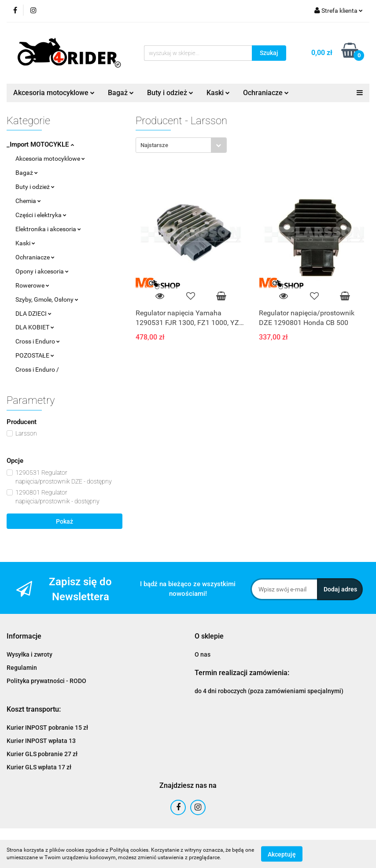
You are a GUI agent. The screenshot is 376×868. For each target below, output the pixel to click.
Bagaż (121, 93)
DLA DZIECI (33, 314)
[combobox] (181, 145)
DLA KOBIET (35, 327)
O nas (203, 654)
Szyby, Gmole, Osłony (47, 299)
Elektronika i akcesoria (48, 229)
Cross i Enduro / (37, 369)
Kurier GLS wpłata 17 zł (39, 767)
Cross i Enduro (38, 341)
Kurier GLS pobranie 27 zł (42, 754)
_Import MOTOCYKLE (40, 144)
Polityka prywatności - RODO (46, 681)
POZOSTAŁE (35, 355)
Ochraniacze (266, 93)
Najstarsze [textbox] (154, 145)
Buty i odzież (170, 93)
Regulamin (22, 668)
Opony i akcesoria (42, 271)
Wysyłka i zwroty (29, 654)
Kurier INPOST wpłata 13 (41, 741)
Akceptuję (282, 854)
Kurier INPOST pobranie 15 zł (47, 728)
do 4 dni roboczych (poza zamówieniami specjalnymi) (269, 691)
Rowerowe (32, 285)
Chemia (28, 201)
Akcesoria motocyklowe (54, 93)
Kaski (218, 93)
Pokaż (65, 521)
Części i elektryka (41, 215)
